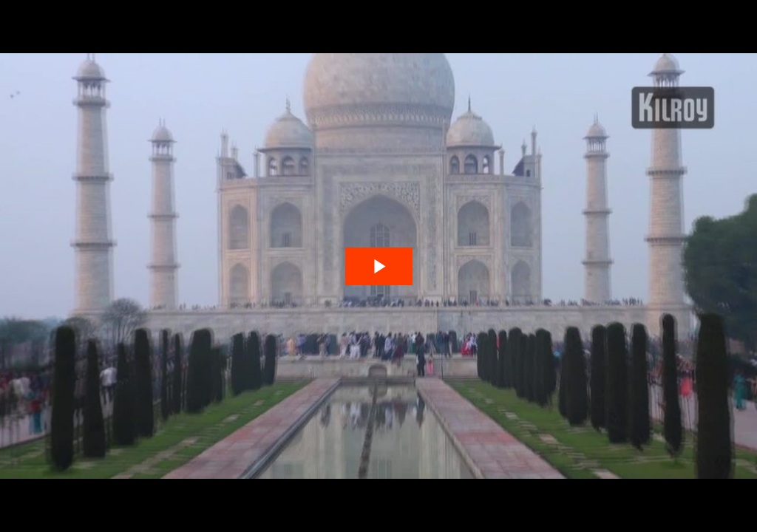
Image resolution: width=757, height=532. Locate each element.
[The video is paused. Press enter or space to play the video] (379, 266)
